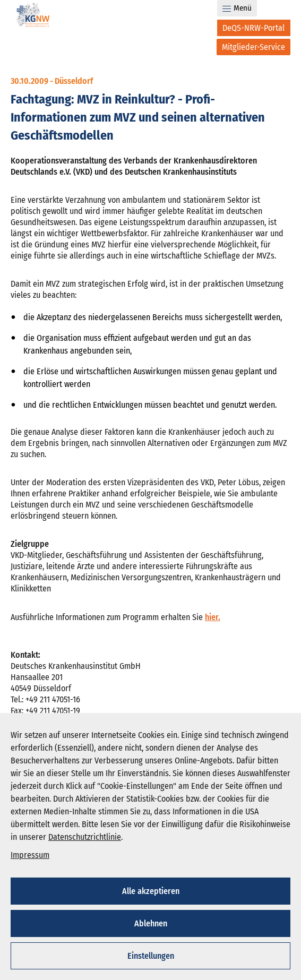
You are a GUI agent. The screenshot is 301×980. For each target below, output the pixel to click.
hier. (213, 617)
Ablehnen (151, 923)
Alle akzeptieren (151, 891)
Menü (237, 8)
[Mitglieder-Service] (253, 47)
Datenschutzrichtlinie (85, 837)
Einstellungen (151, 956)
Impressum (30, 855)
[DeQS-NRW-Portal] (254, 28)
